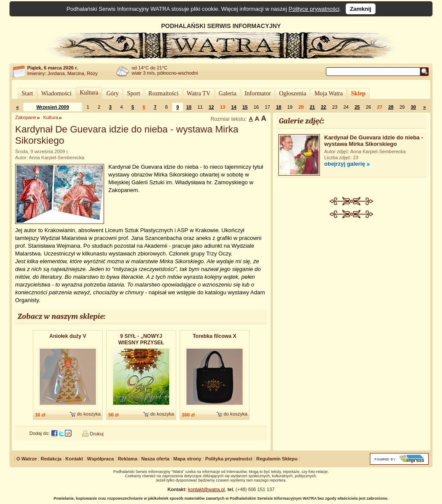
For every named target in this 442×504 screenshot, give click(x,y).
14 (234, 107)
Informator (258, 93)
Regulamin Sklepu (277, 459)
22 (323, 107)
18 (278, 107)
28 (391, 107)
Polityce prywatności (314, 9)
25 (357, 107)
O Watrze (27, 459)
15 (245, 107)
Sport (133, 93)
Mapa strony (188, 459)
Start (27, 93)
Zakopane (26, 117)
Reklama (128, 459)
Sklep (358, 93)
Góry (112, 93)
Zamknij (361, 9)
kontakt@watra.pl (207, 489)
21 (312, 107)
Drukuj (97, 434)
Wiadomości (56, 93)
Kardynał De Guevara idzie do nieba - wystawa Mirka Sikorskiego (374, 141)
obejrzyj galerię (345, 164)
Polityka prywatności (229, 459)
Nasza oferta (155, 459)
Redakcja (51, 459)
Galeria (228, 93)
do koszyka (89, 414)
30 (413, 107)
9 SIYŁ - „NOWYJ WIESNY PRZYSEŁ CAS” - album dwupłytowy (141, 340)
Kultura (89, 93)
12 (211, 107)
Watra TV (199, 93)
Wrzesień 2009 (53, 107)
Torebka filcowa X (214, 336)
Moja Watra (328, 93)
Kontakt (74, 459)
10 (189, 107)
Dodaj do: (39, 433)
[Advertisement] (352, 283)
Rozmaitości (164, 93)
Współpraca (101, 459)
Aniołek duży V (68, 336)
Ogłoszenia (292, 93)
